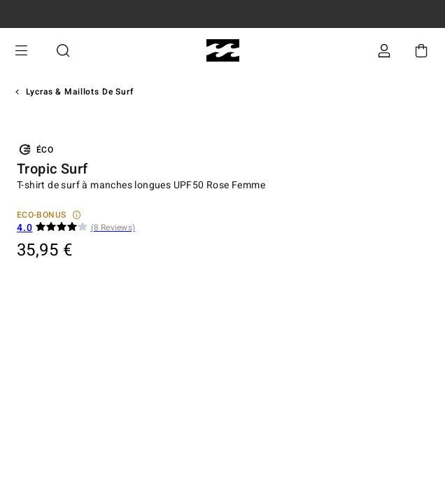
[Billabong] (223, 51)
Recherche (63, 51)
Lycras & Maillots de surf (80, 92)
